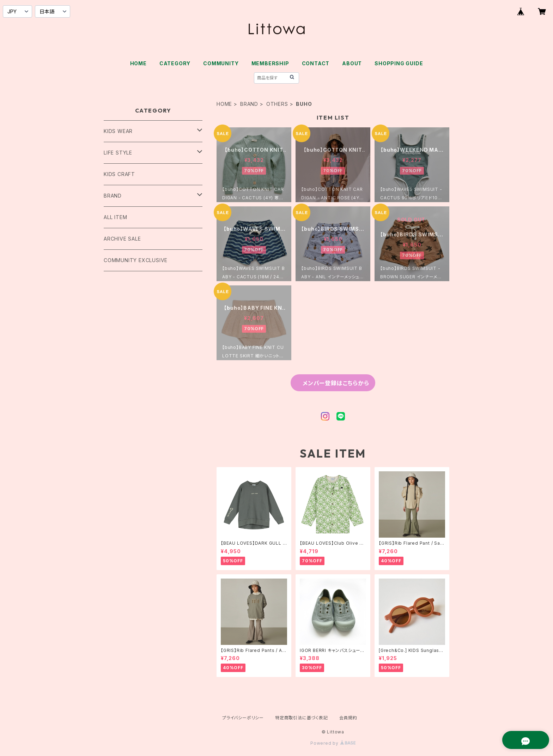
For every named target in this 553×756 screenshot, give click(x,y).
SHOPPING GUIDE (399, 63)
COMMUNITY (221, 63)
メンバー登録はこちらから (336, 383)
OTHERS (277, 104)
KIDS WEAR (118, 131)
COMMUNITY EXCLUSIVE (136, 260)
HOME (138, 63)
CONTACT (316, 63)
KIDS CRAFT (119, 174)
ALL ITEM (115, 217)
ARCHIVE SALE (122, 239)
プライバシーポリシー (243, 718)
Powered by (333, 743)
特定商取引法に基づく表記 (302, 718)
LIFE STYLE (118, 153)
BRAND (249, 104)
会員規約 (348, 718)
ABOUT (352, 63)
